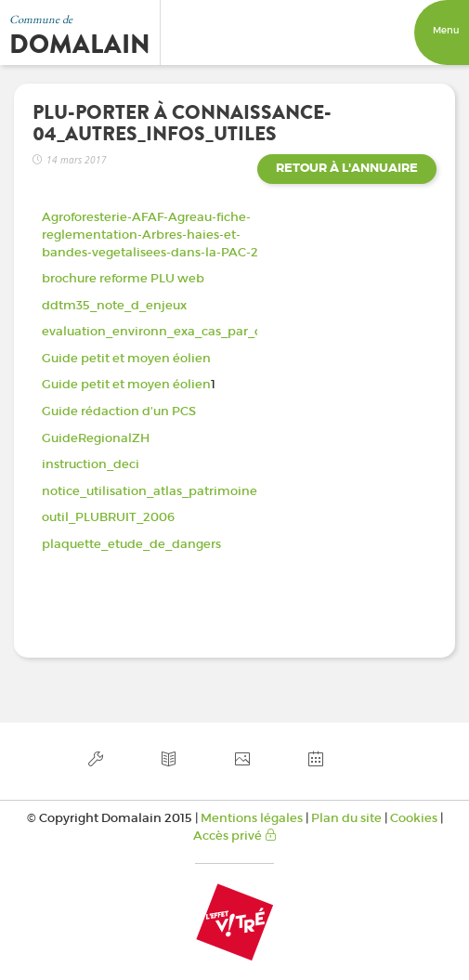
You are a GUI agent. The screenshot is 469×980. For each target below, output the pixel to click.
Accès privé (235, 836)
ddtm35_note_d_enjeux (114, 305)
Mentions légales (252, 818)
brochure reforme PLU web (123, 278)
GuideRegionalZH (96, 438)
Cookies (414, 818)
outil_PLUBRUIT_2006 (108, 517)
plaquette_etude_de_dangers (131, 544)
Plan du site (346, 818)
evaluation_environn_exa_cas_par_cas (158, 331)
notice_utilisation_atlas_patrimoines (152, 491)
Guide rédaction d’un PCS (119, 411)
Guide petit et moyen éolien (126, 358)
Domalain (80, 45)
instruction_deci (91, 464)
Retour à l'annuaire (347, 168)
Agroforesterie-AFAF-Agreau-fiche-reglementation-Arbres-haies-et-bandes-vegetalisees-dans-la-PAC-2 (150, 234)
